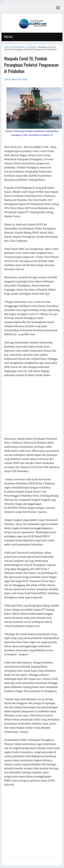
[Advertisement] (32, 407)
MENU (8, 37)
